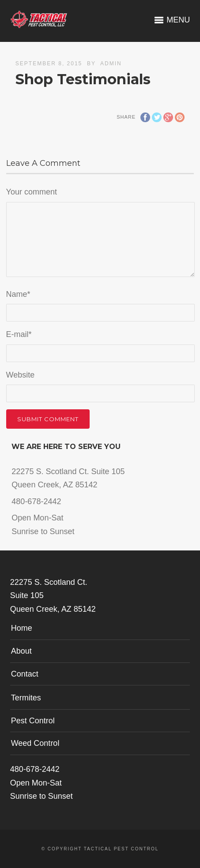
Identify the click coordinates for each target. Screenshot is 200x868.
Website (21, 375)
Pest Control (33, 721)
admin (111, 64)
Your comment (32, 192)
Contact (25, 674)
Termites (26, 698)
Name (18, 294)
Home (22, 628)
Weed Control (35, 743)
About (21, 651)
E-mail (19, 334)
